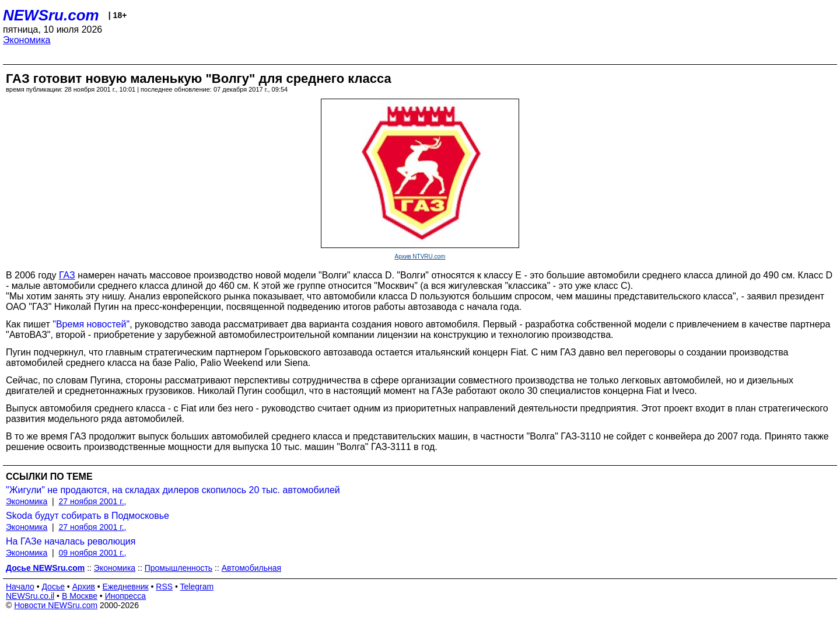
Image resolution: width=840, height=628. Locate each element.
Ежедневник (126, 587)
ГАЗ (67, 275)
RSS (164, 587)
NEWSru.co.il (30, 596)
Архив (84, 587)
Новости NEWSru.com (56, 605)
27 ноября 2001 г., (93, 501)
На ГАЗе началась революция (71, 541)
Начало (20, 587)
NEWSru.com (51, 15)
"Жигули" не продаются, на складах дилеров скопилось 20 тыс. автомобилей (173, 490)
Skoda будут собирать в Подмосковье (87, 516)
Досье (53, 587)
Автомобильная (251, 568)
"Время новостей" (91, 324)
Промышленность (178, 568)
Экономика (27, 40)
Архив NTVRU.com (420, 257)
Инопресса (126, 596)
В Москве (80, 596)
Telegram (197, 587)
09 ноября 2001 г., (93, 553)
